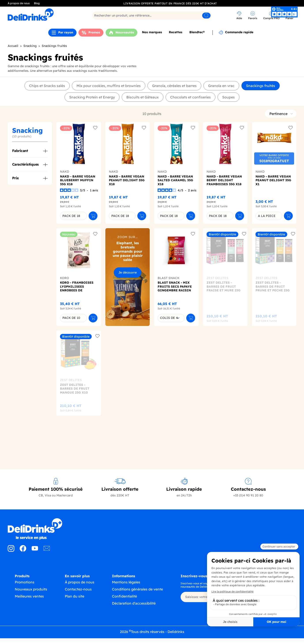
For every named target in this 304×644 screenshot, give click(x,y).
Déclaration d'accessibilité (134, 608)
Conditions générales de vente (137, 594)
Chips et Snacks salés (47, 86)
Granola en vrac (221, 86)
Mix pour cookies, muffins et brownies (109, 86)
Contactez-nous (78, 594)
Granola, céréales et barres (174, 86)
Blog (37, 3)
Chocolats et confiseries (190, 97)
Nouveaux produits (31, 593)
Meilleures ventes (29, 600)
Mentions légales (126, 587)
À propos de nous (19, 3)
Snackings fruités (261, 86)
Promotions (25, 586)
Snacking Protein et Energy (92, 97)
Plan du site (75, 601)
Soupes (228, 97)
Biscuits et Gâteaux (143, 97)
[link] (239, 16)
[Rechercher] (152, 16)
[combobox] (171, 318)
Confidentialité (124, 601)
